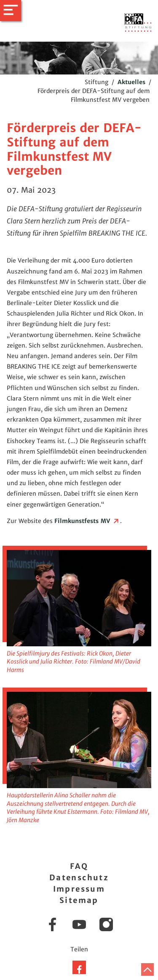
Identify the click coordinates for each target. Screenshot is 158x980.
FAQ (79, 866)
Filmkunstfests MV (87, 521)
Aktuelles (131, 82)
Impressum (79, 889)
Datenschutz (79, 878)
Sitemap (79, 900)
